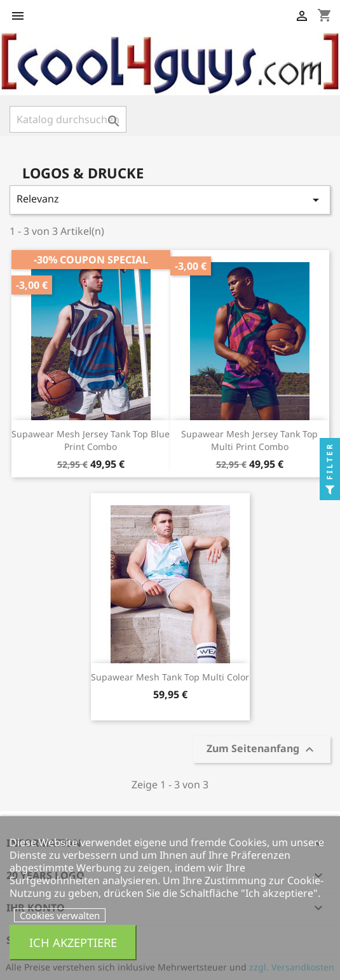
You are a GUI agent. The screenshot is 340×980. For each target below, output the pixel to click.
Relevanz (170, 200)
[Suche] (68, 119)
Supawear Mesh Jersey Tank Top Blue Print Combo (91, 440)
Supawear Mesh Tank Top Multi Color (170, 677)
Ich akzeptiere (73, 942)
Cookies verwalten (60, 915)
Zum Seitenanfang (262, 750)
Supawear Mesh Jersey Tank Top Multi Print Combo (249, 440)
